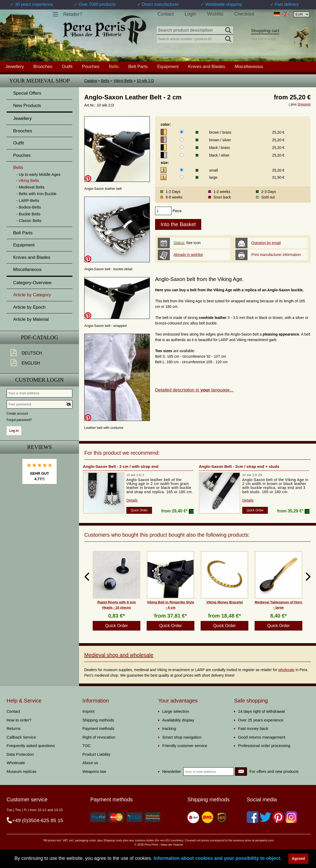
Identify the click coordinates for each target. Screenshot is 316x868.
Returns (14, 728)
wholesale (286, 670)
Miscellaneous (249, 66)
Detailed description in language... (194, 390)
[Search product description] (195, 31)
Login (190, 14)
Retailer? (73, 14)
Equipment (168, 66)
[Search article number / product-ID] (195, 38)
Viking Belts (123, 81)
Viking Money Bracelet (224, 602)
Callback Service (21, 737)
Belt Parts (138, 66)
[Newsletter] (241, 772)
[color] (182, 132)
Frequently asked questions (31, 746)
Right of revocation (99, 737)
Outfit (67, 66)
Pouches (91, 66)
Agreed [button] (298, 859)
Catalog (91, 81)
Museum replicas (21, 771)
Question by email (266, 243)
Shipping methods (98, 720)
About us (90, 763)
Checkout (244, 14)
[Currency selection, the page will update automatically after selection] (302, 14)
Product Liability (96, 754)
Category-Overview (32, 283)
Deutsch (32, 353)
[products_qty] (163, 211)
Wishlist (215, 14)
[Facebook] (253, 817)
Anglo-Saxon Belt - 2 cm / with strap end (121, 466)
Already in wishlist (188, 255)
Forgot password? (19, 420)
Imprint (88, 711)
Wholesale (16, 763)
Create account (17, 414)
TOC (87, 746)
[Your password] (39, 404)
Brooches (43, 66)
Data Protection (20, 754)
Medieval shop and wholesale (119, 655)
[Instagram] (291, 817)
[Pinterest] (278, 817)
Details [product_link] (132, 500)
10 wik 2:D (145, 81)
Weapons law (94, 771)
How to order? (19, 720)
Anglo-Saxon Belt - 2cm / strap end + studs (239, 466)
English (31, 363)
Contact (166, 14)
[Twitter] (265, 817)
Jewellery (15, 66)
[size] (182, 170)
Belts (105, 81)
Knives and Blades (207, 66)
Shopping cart (265, 31)
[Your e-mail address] (39, 393)
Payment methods (98, 728)
